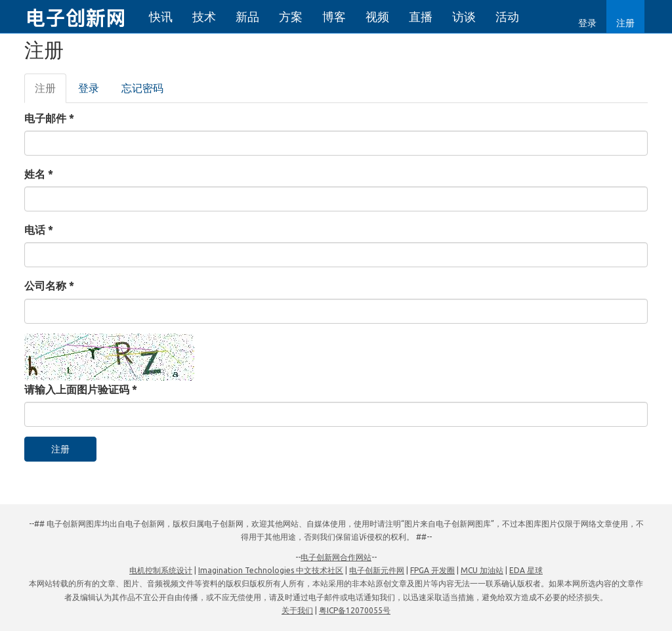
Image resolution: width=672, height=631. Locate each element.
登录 (587, 23)
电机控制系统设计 (161, 570)
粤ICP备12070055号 (355, 610)
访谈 (464, 16)
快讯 (161, 16)
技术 (204, 16)
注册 (625, 23)
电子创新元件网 (377, 570)
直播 (421, 16)
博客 (334, 16)
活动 (507, 16)
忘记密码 (142, 88)
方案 (291, 16)
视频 (377, 16)
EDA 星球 (526, 570)
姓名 (39, 174)
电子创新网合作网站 (336, 557)
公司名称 (49, 286)
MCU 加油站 (482, 570)
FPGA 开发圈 (432, 570)
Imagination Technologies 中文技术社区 (271, 570)
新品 (247, 16)
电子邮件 (49, 118)
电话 (39, 230)
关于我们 (297, 610)
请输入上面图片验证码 (81, 389)
